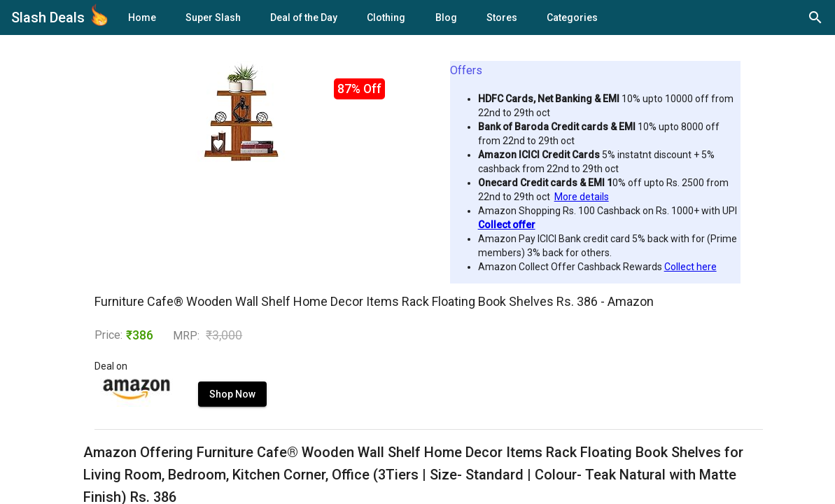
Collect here (690, 267)
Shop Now (232, 394)
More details (582, 197)
